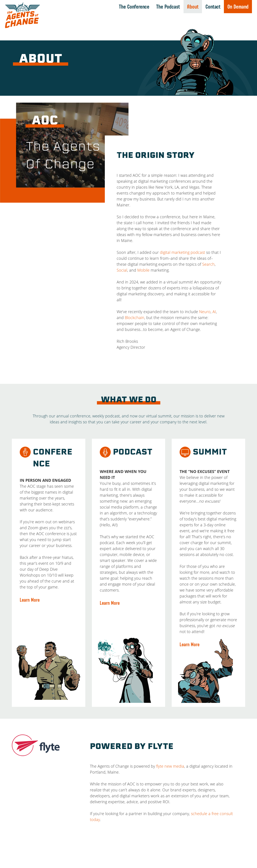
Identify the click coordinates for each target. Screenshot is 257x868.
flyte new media (170, 766)
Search (208, 264)
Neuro (205, 312)
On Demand (238, 7)
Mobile (143, 270)
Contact (213, 7)
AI (214, 312)
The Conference (134, 7)
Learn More (30, 600)
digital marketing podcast (182, 252)
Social (122, 270)
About (193, 7)
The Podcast (168, 7)
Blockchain (135, 318)
